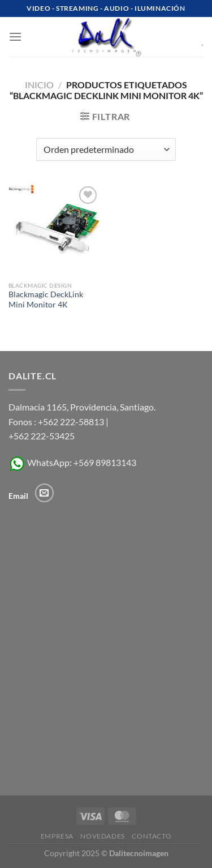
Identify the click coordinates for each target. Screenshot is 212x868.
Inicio (39, 85)
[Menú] (15, 37)
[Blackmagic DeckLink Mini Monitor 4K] (55, 230)
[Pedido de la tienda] (106, 149)
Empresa (57, 836)
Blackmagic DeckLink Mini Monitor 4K (46, 300)
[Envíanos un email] (44, 493)
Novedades (103, 836)
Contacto (152, 836)
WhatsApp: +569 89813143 (72, 462)
